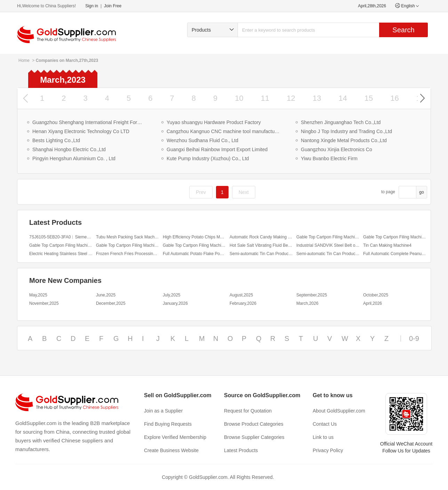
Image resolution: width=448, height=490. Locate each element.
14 (343, 98)
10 (239, 98)
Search (403, 30)
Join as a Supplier (163, 411)
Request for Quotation (248, 411)
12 (291, 98)
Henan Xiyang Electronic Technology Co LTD (81, 131)
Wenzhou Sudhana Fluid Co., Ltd (202, 140)
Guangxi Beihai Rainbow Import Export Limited (217, 149)
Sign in (92, 6)
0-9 (414, 338)
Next (244, 192)
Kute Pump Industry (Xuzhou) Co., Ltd (208, 158)
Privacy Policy (328, 450)
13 (317, 98)
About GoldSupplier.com (339, 411)
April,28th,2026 (372, 6)
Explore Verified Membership (175, 437)
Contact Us (325, 424)
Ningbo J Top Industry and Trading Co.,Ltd (346, 131)
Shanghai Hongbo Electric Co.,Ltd (69, 149)
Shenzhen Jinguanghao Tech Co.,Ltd (341, 122)
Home (24, 60)
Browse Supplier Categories (254, 437)
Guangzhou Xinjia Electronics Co (337, 149)
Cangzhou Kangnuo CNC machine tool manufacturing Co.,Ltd (223, 131)
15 (369, 98)
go (421, 192)
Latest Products (241, 450)
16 (394, 98)
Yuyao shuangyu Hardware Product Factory (214, 122)
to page (388, 192)
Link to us (323, 437)
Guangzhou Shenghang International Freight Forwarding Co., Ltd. (89, 122)
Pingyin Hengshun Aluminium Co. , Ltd (74, 158)
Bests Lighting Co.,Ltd (56, 140)
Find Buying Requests (168, 424)
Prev (201, 192)
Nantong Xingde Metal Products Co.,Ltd (344, 140)
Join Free (113, 6)
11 (265, 98)
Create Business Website (171, 450)
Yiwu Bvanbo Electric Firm (329, 158)
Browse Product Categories (254, 424)
